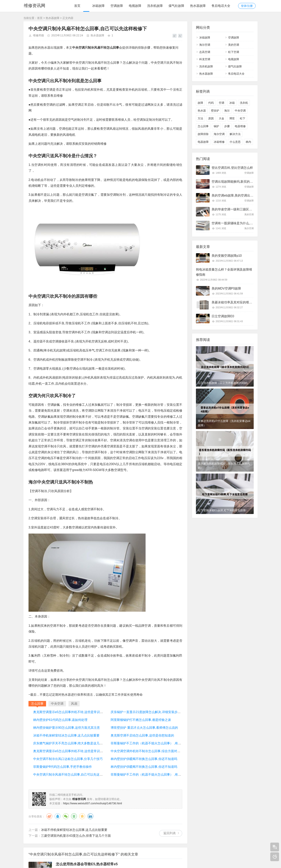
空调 (221, 103)
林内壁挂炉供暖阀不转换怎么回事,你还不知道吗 (144, 759)
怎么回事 (203, 126)
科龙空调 (205, 59)
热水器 (202, 111)
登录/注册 (247, 6)
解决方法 (235, 134)
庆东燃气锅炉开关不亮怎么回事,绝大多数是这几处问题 (71, 743)
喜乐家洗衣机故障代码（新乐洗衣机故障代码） (224, 466)
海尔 (227, 111)
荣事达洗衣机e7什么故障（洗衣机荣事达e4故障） (224, 423)
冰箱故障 (98, 6)
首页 (77, 6)
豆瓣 (74, 816)
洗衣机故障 (155, 6)
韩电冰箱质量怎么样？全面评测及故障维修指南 (224, 272)
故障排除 (203, 134)
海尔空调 (205, 45)
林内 (248, 142)
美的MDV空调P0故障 (226, 288)
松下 (243, 118)
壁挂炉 (215, 111)
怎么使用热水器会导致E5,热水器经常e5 (87, 864)
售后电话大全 (221, 6)
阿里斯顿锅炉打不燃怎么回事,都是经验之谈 (141, 720)
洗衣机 (244, 103)
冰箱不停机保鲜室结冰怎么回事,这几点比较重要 (66, 735)
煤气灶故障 (176, 6)
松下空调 (234, 52)
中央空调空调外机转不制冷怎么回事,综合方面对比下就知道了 (153, 751)
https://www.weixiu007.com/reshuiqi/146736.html (92, 803)
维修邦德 (38, 35)
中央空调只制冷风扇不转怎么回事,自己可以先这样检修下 (73, 775)
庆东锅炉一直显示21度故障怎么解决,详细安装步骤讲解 (149, 712)
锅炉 (216, 126)
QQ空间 (82, 816)
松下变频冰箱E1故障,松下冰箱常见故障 (222, 510)
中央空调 (240, 111)
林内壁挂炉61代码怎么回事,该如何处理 (60, 720)
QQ (58, 816)
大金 (221, 118)
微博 (49, 816)
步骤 (227, 126)
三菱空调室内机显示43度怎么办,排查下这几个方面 (76, 836)
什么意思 (235, 142)
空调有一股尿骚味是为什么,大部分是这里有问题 (245, 223)
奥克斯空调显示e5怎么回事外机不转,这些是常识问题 (70, 712)
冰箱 (232, 103)
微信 (66, 816)
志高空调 (205, 52)
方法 (200, 118)
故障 (200, 103)
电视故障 (135, 6)
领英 (90, 816)
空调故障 (117, 6)
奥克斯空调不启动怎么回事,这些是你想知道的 (142, 735)
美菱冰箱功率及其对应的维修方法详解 (238, 302)
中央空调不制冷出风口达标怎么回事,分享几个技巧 (68, 759)
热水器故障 (198, 6)
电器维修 (240, 126)
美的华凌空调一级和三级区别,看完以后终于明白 (245, 209)
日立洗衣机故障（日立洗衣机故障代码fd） (224, 383)
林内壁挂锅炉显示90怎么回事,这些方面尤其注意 (67, 728)
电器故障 (203, 142)
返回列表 (170, 833)
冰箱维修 (219, 142)
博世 (232, 118)
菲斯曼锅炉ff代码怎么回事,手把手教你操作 (63, 767)
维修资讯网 (34, 6)
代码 (211, 103)
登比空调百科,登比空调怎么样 (232, 168)
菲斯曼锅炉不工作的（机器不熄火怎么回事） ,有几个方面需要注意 (157, 743)
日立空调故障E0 (223, 316)
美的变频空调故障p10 (227, 256)
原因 (211, 118)
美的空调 (234, 45)
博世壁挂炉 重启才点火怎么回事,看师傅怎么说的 (144, 728)
